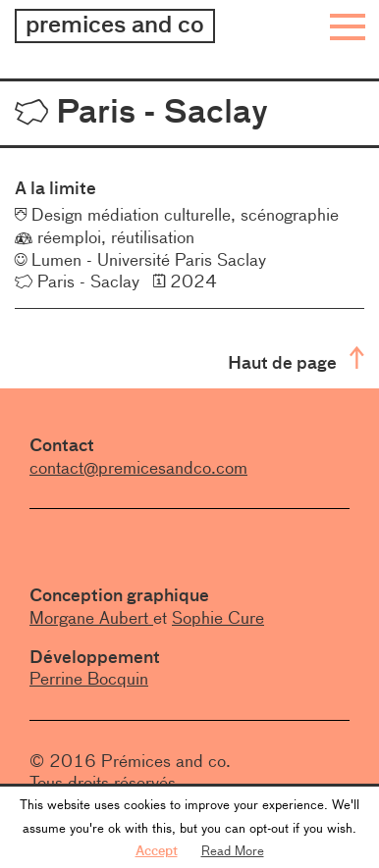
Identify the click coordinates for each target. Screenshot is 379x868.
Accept (157, 850)
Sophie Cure (218, 618)
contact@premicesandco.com (138, 468)
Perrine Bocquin (89, 679)
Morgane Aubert (91, 618)
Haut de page (296, 360)
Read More (233, 850)
